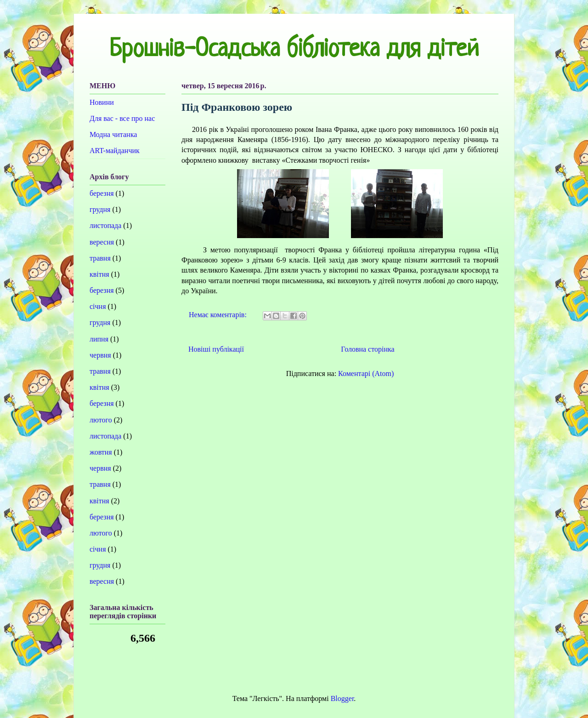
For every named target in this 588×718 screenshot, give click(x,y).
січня (98, 306)
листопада (105, 225)
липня (99, 339)
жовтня (101, 452)
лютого (101, 420)
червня (100, 355)
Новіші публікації (216, 349)
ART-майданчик (115, 151)
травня (100, 258)
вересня (102, 242)
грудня (100, 209)
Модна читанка (113, 134)
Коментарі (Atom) (366, 373)
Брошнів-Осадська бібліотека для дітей (294, 50)
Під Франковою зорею (237, 107)
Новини (102, 102)
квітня (99, 274)
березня (102, 193)
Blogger (342, 698)
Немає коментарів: (219, 315)
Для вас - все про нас (122, 118)
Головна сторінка (367, 349)
